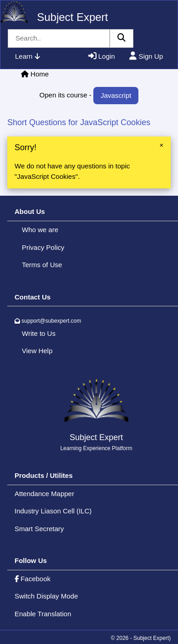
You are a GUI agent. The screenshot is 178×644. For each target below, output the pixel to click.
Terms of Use (42, 265)
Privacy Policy (43, 247)
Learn (27, 56)
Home (40, 74)
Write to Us (39, 333)
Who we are (40, 230)
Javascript (116, 95)
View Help (37, 351)
